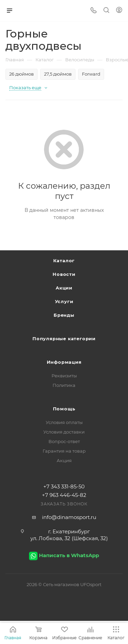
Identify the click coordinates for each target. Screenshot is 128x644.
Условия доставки (64, 432)
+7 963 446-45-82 (64, 495)
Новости (64, 274)
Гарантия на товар (64, 451)
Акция (64, 460)
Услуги (64, 301)
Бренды (64, 315)
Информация (64, 362)
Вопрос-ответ (64, 441)
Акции (64, 288)
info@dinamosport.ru (69, 517)
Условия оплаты (64, 422)
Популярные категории (64, 339)
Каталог (64, 261)
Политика (64, 385)
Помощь (64, 409)
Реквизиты (64, 376)
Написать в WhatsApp (69, 555)
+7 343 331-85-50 (64, 486)
